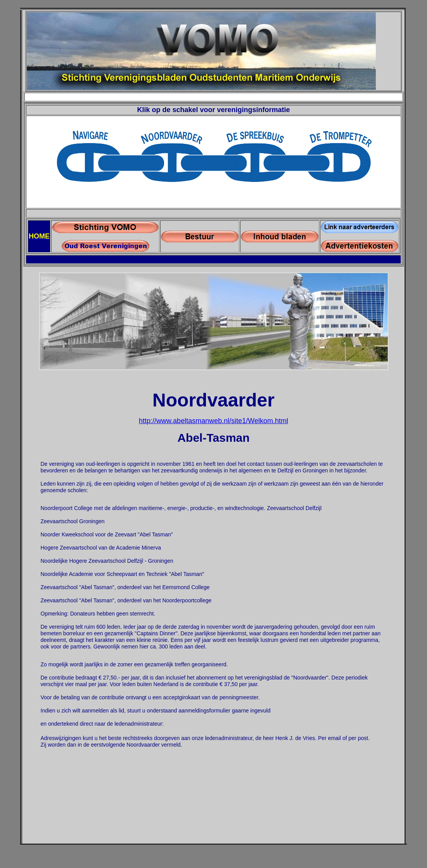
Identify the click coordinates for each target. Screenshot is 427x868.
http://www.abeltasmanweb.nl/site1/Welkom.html (213, 421)
